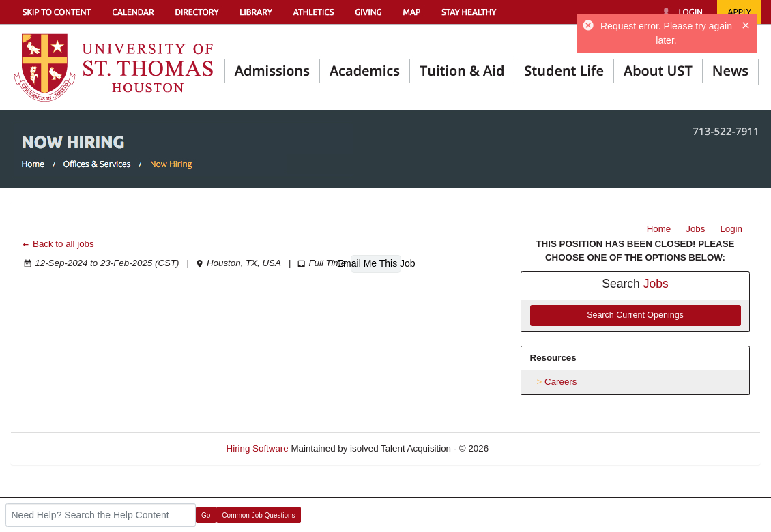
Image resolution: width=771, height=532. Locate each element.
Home (659, 229)
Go (206, 515)
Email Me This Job (376, 263)
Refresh (529, 448)
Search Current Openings (635, 315)
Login (731, 229)
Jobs (695, 229)
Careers (561, 382)
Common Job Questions (258, 515)
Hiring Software (258, 448)
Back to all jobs (58, 244)
